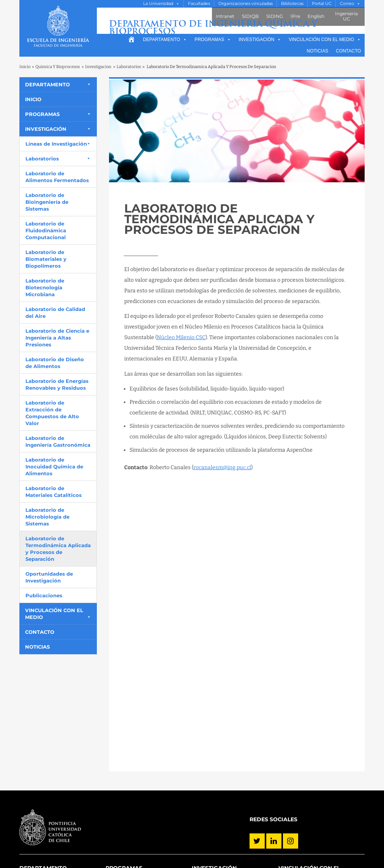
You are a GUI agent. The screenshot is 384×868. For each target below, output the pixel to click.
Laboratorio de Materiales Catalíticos (54, 492)
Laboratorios (129, 67)
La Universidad (158, 4)
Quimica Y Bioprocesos (58, 67)
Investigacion (98, 67)
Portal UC (322, 4)
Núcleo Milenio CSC (181, 337)
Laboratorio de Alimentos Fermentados (57, 177)
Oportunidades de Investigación (49, 577)
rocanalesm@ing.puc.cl (222, 467)
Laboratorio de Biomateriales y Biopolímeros (46, 259)
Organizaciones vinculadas (246, 4)
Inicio (25, 67)
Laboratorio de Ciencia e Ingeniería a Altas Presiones (57, 338)
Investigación (260, 40)
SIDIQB (250, 16)
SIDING (275, 16)
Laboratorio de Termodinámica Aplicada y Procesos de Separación (58, 549)
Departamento (165, 40)
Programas (213, 40)
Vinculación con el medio (54, 614)
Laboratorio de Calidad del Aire (55, 313)
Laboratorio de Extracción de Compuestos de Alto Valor (52, 413)
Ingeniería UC (346, 16)
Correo (347, 4)
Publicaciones (44, 595)
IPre (295, 16)
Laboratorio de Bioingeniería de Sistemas (47, 202)
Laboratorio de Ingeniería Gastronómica (58, 441)
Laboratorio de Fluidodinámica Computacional (46, 230)
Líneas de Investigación (56, 144)
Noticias (318, 51)
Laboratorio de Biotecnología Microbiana (45, 287)
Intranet (225, 16)
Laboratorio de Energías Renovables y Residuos (57, 384)
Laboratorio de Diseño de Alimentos (55, 363)
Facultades (199, 4)
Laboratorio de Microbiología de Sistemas (47, 517)
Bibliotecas (292, 4)
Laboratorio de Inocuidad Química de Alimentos (54, 467)
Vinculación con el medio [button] (325, 40)
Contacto (348, 51)
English (316, 16)
